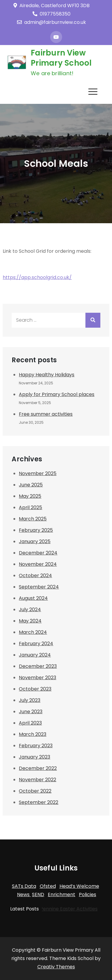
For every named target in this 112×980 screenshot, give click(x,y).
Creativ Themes (56, 967)
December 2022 (38, 768)
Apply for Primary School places (57, 394)
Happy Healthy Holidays (47, 375)
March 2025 (33, 519)
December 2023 (38, 666)
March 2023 (33, 734)
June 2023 (31, 712)
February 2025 (36, 530)
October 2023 (35, 689)
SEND (38, 895)
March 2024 (33, 632)
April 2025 (30, 507)
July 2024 (30, 610)
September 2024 (39, 587)
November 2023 (37, 678)
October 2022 (35, 791)
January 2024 (35, 655)
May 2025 (30, 496)
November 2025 (38, 473)
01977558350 (52, 14)
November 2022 (37, 780)
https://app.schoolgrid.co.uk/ (37, 277)
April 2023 (30, 723)
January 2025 (35, 541)
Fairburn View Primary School (61, 58)
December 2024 (38, 553)
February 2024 (36, 644)
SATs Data (24, 886)
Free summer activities (46, 414)
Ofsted (48, 886)
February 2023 (36, 746)
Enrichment (62, 895)
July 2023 (30, 700)
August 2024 (33, 598)
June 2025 (31, 485)
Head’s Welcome (79, 886)
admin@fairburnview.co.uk (52, 22)
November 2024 (38, 564)
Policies (88, 895)
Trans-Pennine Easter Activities (59, 909)
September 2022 (39, 802)
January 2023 (34, 757)
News (24, 895)
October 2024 (35, 575)
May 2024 (30, 621)
